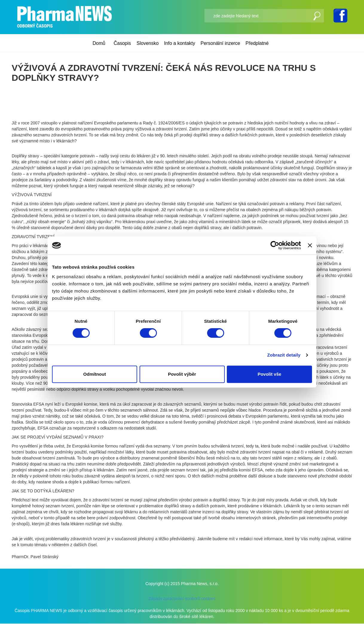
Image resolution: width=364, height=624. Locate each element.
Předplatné (257, 43)
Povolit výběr (182, 374)
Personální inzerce (220, 43)
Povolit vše (269, 374)
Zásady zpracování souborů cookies (182, 599)
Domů (99, 43)
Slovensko (148, 43)
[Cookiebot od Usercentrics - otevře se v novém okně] (275, 245)
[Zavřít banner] (310, 245)
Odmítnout (95, 374)
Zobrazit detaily (284, 355)
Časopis (122, 43)
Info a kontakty (180, 43)
